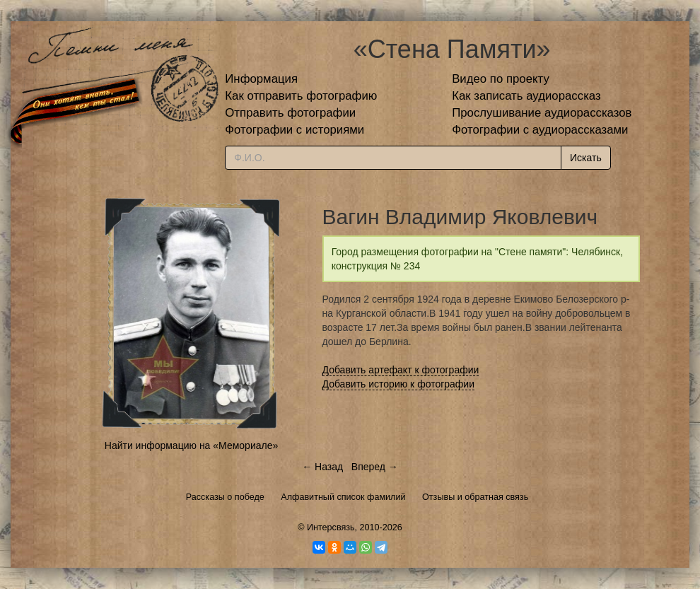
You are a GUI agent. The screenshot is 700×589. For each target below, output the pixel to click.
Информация (261, 79)
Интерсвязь (331, 527)
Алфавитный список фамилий (343, 497)
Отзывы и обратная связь (475, 497)
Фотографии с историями (294, 130)
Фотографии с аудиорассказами (540, 130)
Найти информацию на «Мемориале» (191, 445)
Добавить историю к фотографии (399, 384)
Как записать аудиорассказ (526, 96)
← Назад (322, 467)
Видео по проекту (501, 79)
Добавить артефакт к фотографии (401, 370)
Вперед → (375, 467)
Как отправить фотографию (301, 96)
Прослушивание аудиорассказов (542, 113)
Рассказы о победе (225, 497)
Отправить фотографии (290, 113)
